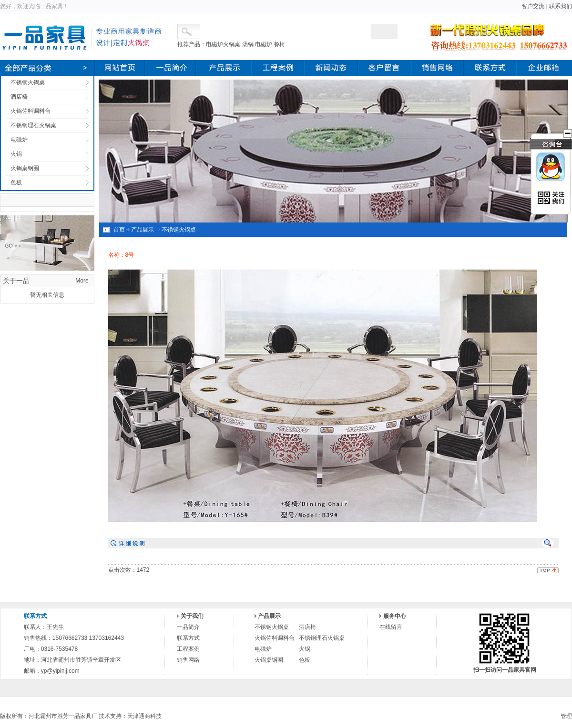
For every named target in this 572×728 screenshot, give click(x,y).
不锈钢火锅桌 (28, 82)
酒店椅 (19, 97)
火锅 (16, 154)
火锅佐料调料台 (31, 111)
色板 (16, 182)
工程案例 (188, 649)
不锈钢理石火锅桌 (33, 125)
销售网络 (188, 660)
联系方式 (188, 638)
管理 (566, 716)
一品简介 (188, 627)
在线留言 (391, 627)
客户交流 (533, 6)
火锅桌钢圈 (25, 168)
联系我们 (561, 6)
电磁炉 (19, 140)
